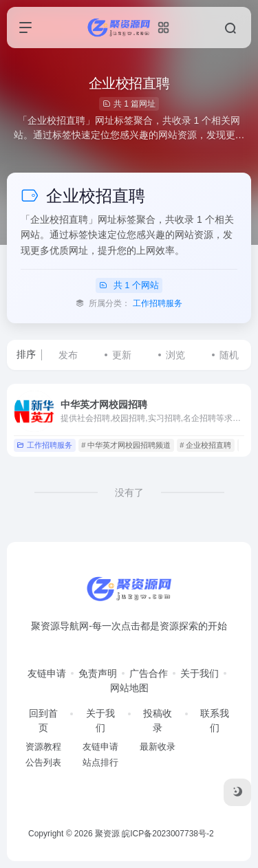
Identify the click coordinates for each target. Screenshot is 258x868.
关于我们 (200, 673)
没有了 (129, 492)
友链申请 (47, 673)
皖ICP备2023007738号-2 (168, 834)
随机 (229, 355)
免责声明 (98, 673)
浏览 (175, 355)
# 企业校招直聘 (205, 445)
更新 (122, 355)
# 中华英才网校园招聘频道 (126, 445)
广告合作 (149, 673)
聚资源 (107, 834)
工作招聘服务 (158, 303)
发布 (68, 355)
